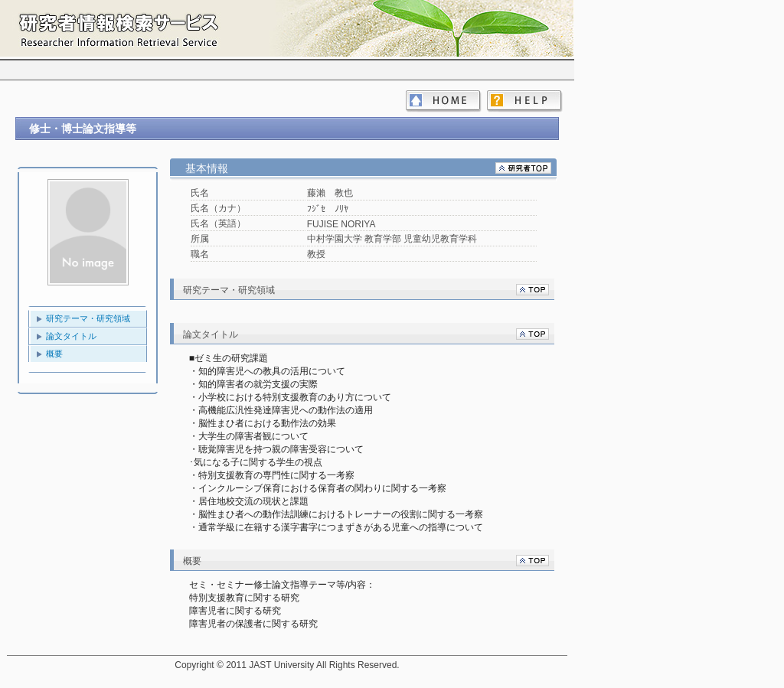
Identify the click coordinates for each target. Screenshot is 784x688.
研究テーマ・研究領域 (88, 318)
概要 (54, 354)
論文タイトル (71, 336)
